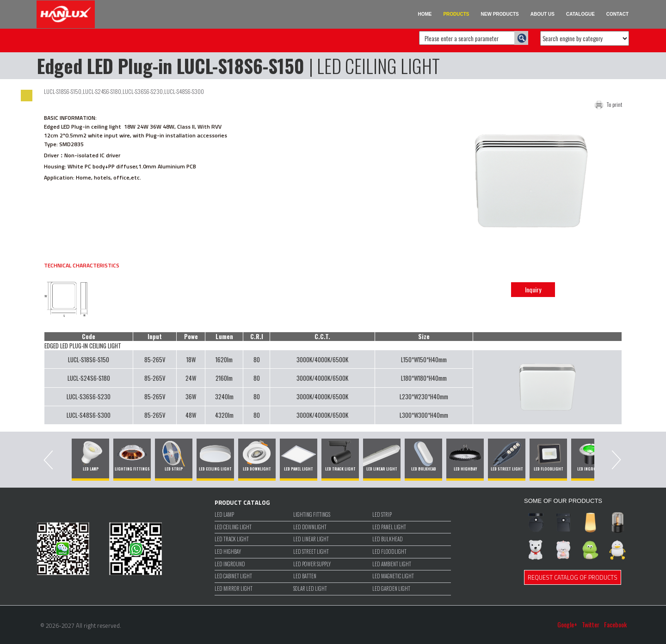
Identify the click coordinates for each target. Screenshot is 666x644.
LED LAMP (224, 515)
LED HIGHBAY (228, 552)
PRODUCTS (456, 14)
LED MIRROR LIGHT (234, 589)
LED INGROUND (230, 564)
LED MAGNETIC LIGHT (393, 576)
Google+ (567, 625)
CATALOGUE (580, 14)
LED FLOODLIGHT (389, 552)
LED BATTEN (305, 576)
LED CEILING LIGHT (233, 527)
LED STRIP (382, 515)
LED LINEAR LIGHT (311, 539)
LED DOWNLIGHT (310, 527)
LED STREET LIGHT (311, 552)
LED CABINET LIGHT (233, 576)
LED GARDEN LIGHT (391, 589)
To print (614, 105)
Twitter (591, 625)
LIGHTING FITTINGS (312, 515)
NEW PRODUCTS (500, 14)
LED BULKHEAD (388, 539)
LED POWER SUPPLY (312, 564)
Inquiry (533, 289)
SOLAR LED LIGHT (310, 589)
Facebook (615, 625)
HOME (425, 14)
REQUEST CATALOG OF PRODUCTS (573, 577)
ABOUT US (543, 14)
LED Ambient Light (392, 564)
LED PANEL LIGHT (389, 527)
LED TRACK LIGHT (232, 539)
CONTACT (617, 14)
